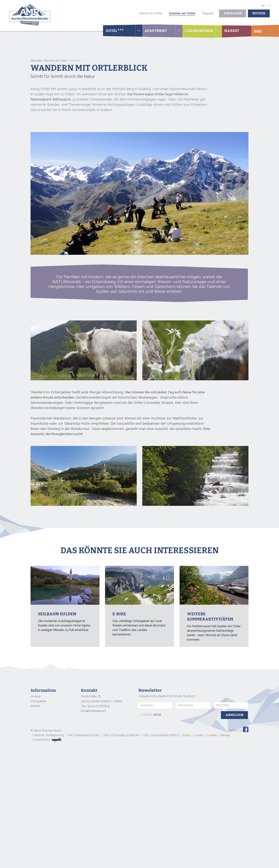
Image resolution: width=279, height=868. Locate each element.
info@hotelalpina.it (93, 711)
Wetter (35, 706)
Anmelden (234, 715)
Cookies (212, 735)
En (269, 6)
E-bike (119, 614)
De (263, 6)
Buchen (259, 13)
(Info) (157, 715)
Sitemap (225, 735)
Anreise (36, 696)
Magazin (208, 13)
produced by (48, 740)
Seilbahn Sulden (57, 614)
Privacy (152, 715)
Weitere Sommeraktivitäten (210, 616)
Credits (199, 735)
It (266, 6)
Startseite (36, 61)
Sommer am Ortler (182, 13)
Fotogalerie (38, 701)
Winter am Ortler (151, 13)
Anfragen (233, 13)
